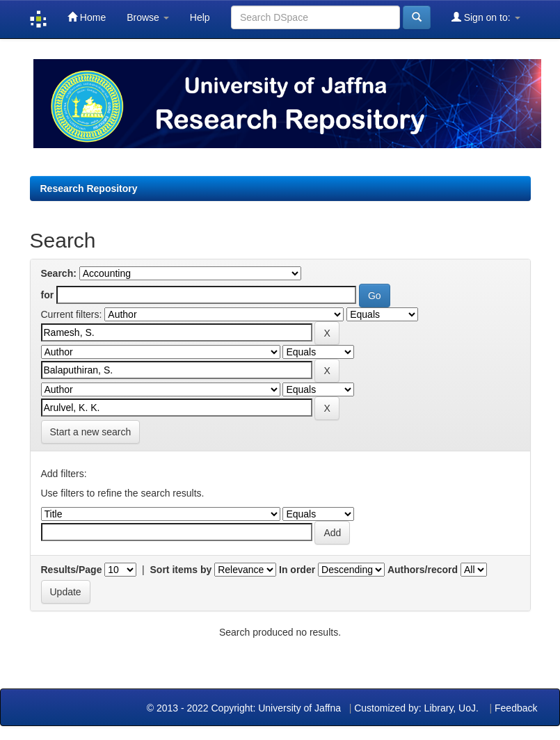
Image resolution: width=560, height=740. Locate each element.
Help (200, 17)
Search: (59, 273)
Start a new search (91, 432)
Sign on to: (486, 17)
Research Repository (89, 188)
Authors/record (423, 570)
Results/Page (72, 570)
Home (87, 17)
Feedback (516, 708)
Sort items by (181, 570)
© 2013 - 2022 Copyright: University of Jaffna (245, 708)
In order (297, 570)
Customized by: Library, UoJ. (416, 708)
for (48, 295)
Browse (148, 17)
